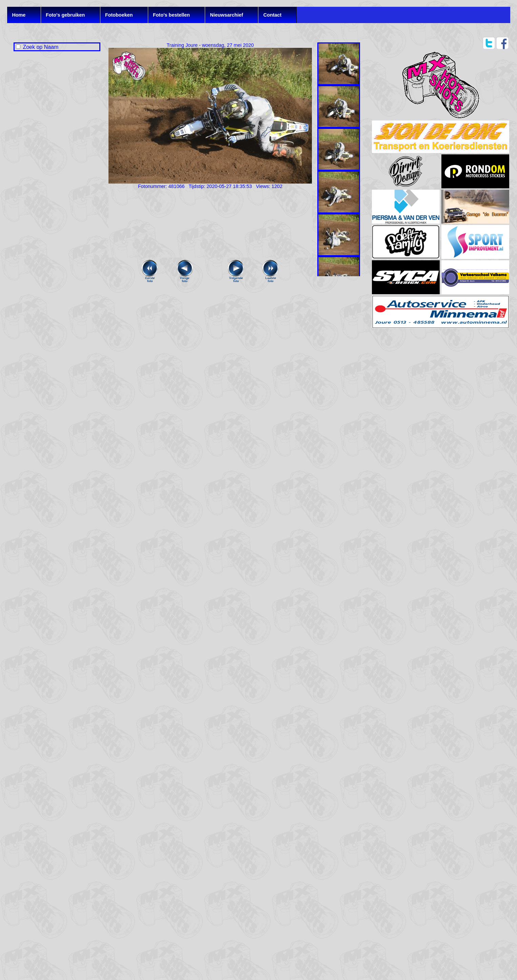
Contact (273, 15)
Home (19, 15)
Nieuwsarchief (227, 15)
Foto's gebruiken (65, 15)
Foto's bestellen (171, 15)
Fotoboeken (119, 15)
